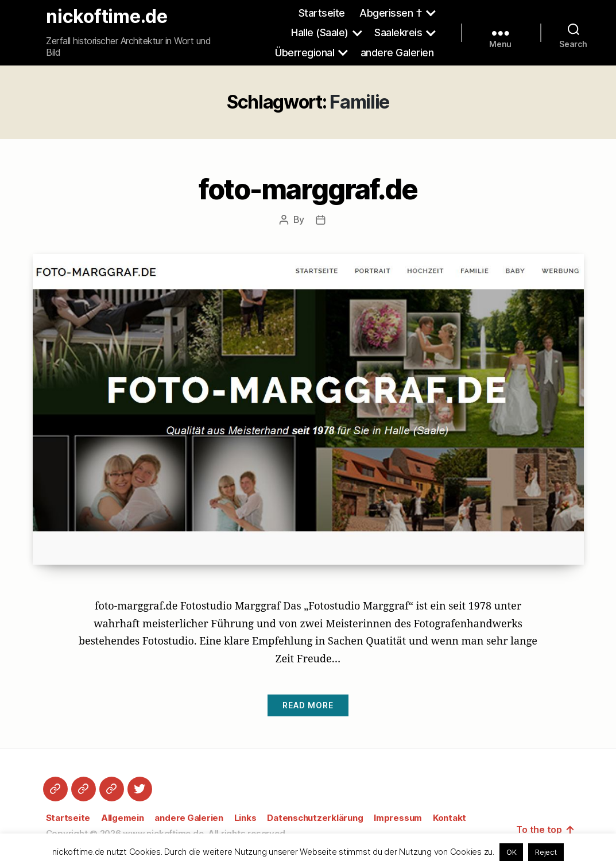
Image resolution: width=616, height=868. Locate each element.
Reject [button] (546, 852)
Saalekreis (398, 32)
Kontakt (450, 818)
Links (245, 818)
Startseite (322, 13)
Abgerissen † (391, 13)
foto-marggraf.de (308, 189)
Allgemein (123, 818)
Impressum (398, 818)
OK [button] (512, 852)
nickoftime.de (107, 17)
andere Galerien (397, 53)
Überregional (305, 53)
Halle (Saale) (320, 32)
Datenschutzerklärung (315, 818)
